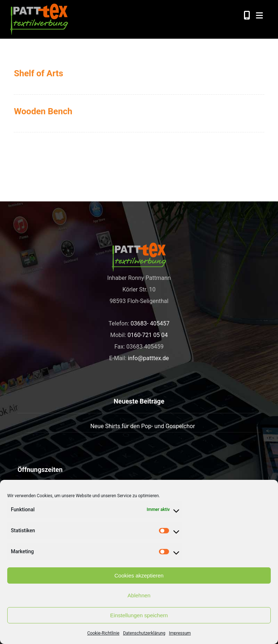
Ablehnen (139, 595)
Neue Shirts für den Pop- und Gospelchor (142, 426)
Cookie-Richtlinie (103, 633)
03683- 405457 (150, 323)
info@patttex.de (148, 358)
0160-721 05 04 (148, 335)
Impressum (180, 633)
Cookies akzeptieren (139, 575)
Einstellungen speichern (139, 615)
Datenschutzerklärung (144, 633)
